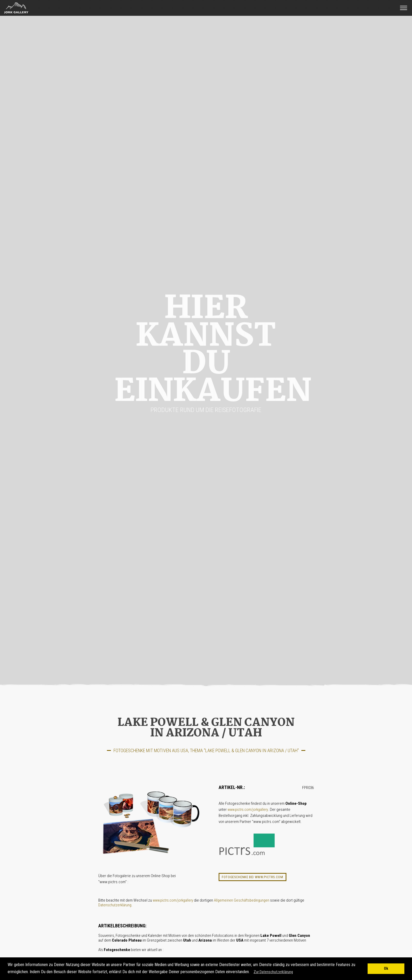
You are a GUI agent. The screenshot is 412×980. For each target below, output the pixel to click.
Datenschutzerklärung (115, 905)
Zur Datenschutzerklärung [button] (273, 972)
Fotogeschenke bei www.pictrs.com (252, 877)
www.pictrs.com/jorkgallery (248, 810)
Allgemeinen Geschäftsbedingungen (242, 900)
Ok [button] (386, 969)
